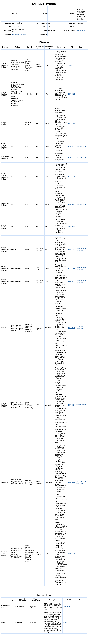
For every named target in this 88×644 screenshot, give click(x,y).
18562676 (71, 204)
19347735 (71, 249)
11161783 (71, 269)
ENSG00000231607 (19, 34)
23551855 (71, 227)
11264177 (71, 176)
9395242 (71, 281)
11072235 (71, 146)
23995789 (71, 65)
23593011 (71, 94)
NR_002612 (81, 30)
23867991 (71, 553)
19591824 (71, 328)
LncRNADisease (82, 146)
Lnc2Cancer (80, 250)
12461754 (71, 124)
